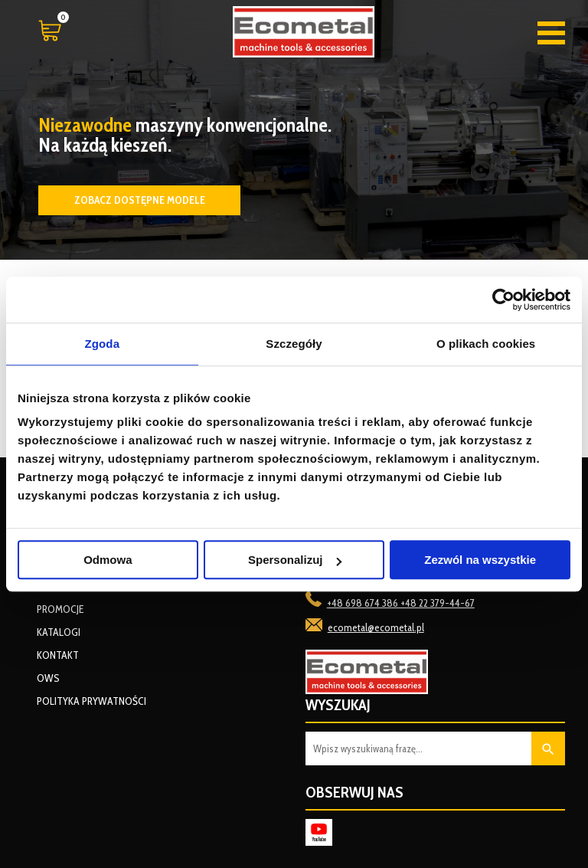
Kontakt (58, 655)
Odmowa (108, 560)
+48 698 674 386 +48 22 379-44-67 (401, 603)
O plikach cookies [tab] (486, 344)
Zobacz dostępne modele (140, 200)
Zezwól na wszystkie (480, 560)
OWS (48, 678)
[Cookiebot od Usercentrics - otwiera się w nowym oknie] (503, 300)
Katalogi (59, 632)
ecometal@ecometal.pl (376, 627)
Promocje (60, 609)
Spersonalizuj (295, 560)
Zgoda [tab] (103, 344)
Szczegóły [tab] (294, 344)
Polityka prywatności (91, 701)
